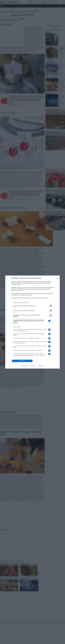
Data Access (32, 366)
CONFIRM (22, 361)
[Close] (57, 278)
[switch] (50, 306)
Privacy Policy (40, 366)
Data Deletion (24, 366)
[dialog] (32, 322)
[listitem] (32, 303)
